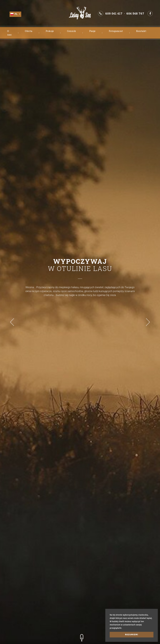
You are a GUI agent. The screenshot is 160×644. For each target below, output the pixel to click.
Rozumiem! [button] (132, 635)
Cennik (71, 31)
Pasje (92, 31)
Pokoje (50, 31)
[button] (12, 322)
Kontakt (141, 31)
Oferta (29, 31)
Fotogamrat (116, 31)
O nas (9, 33)
